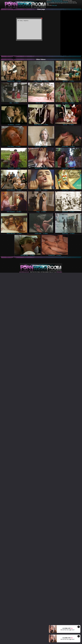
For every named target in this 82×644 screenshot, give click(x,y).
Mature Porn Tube (50, 2)
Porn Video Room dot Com (57, 1)
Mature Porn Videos (59, 2)
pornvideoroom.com (24, 272)
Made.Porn (66, 2)
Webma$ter (59, 272)
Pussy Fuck (55, 5)
